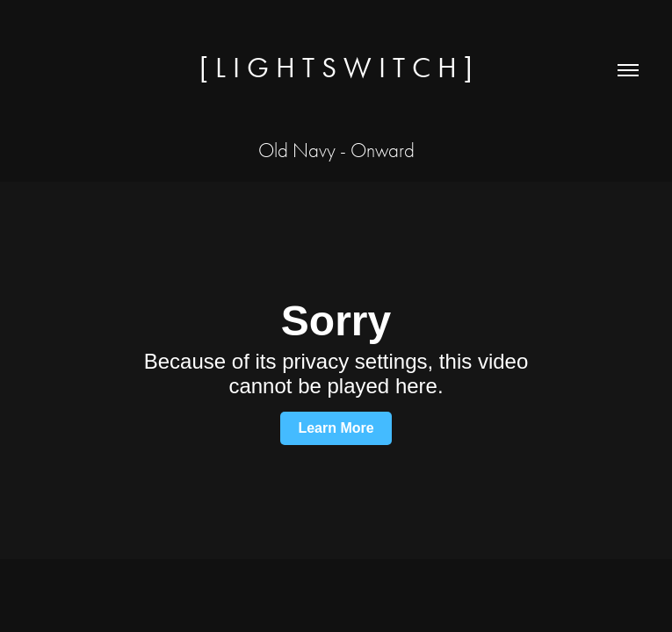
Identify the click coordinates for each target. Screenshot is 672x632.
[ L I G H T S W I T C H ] (336, 67)
